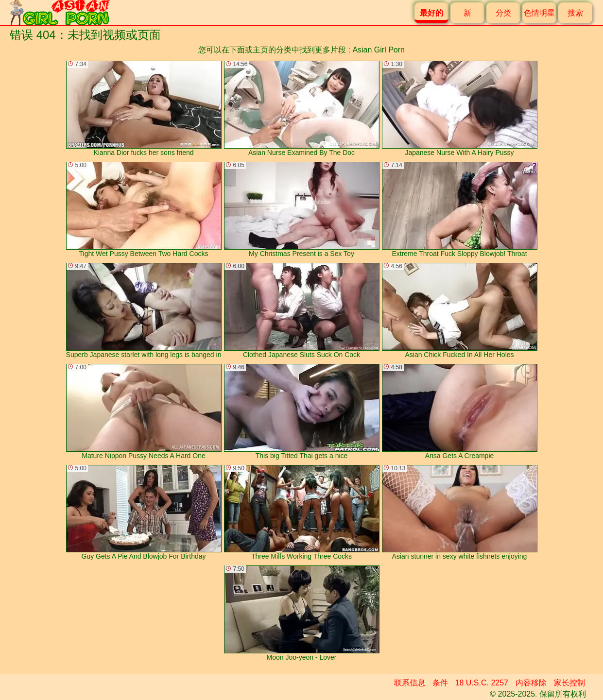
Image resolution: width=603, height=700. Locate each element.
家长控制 (569, 683)
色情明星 (539, 13)
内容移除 (531, 683)
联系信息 (410, 683)
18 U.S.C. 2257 (482, 683)
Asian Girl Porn (379, 50)
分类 (503, 13)
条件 (440, 683)
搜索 (575, 13)
